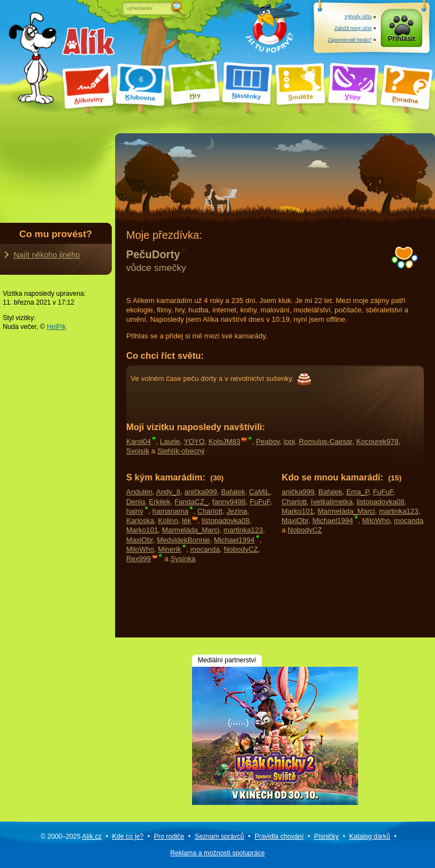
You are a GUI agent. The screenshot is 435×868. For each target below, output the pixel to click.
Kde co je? (128, 836)
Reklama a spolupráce (218, 853)
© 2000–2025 (71, 836)
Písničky (326, 836)
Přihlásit (402, 39)
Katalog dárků (370, 836)
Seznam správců (219, 836)
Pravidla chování (279, 836)
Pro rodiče (169, 836)
